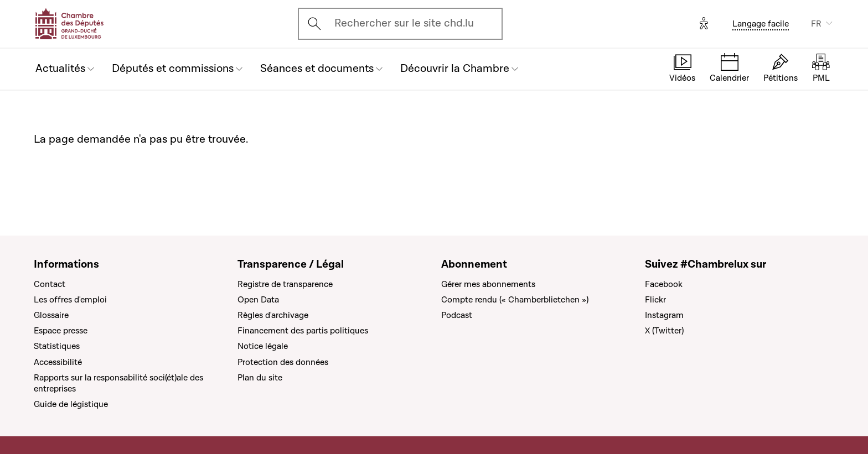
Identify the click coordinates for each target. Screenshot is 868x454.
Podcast (457, 315)
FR (816, 24)
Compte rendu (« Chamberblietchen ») (515, 300)
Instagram (664, 315)
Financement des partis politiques (303, 331)
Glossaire (51, 315)
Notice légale (263, 346)
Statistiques (57, 346)
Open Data (258, 300)
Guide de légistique (71, 404)
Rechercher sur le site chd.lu (404, 23)
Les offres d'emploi (70, 300)
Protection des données (283, 362)
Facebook (664, 284)
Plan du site (260, 378)
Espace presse (61, 331)
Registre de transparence (285, 284)
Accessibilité (58, 362)
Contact (50, 284)
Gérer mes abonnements (488, 284)
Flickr (655, 300)
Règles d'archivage (273, 315)
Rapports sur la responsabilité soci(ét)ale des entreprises (118, 383)
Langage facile (761, 24)
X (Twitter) (664, 331)
